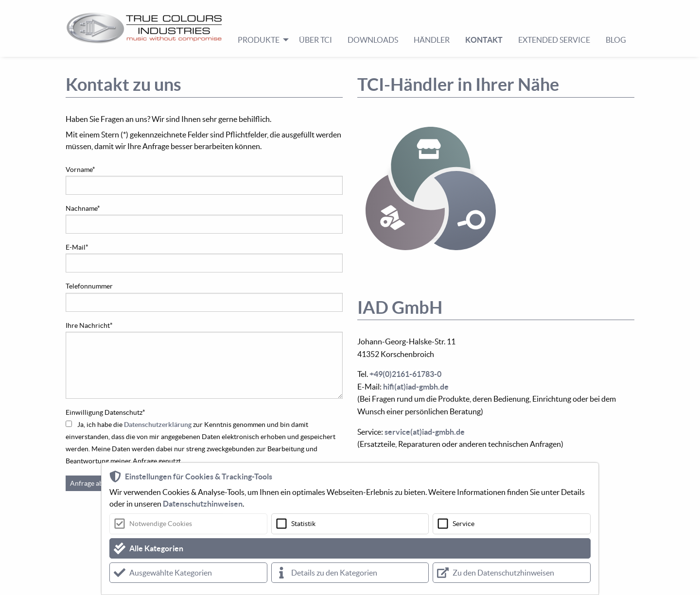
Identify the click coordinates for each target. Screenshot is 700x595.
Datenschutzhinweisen (203, 504)
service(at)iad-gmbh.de (425, 432)
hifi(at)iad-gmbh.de (416, 387)
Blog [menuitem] (616, 40)
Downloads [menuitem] (373, 40)
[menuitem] (148, 28)
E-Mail (77, 247)
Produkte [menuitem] (259, 40)
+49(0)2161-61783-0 (405, 374)
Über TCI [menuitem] (315, 40)
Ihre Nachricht (89, 325)
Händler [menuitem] (432, 40)
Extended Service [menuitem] (554, 40)
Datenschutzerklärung (158, 425)
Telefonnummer (89, 286)
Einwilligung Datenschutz (105, 412)
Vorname (80, 170)
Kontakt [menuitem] (484, 40)
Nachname (83, 208)
